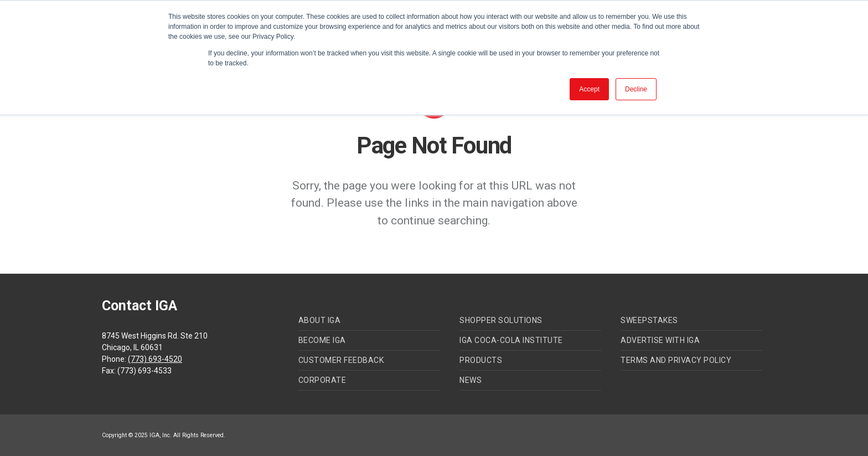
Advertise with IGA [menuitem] (660, 340)
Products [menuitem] (481, 360)
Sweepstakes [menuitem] (649, 320)
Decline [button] (636, 89)
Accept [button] (589, 89)
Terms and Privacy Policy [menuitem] (676, 360)
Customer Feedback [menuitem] (341, 360)
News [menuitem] (471, 380)
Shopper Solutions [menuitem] (501, 320)
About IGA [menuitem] (320, 320)
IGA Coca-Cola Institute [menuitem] (511, 340)
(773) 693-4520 (155, 359)
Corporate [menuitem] (322, 380)
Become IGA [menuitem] (322, 340)
